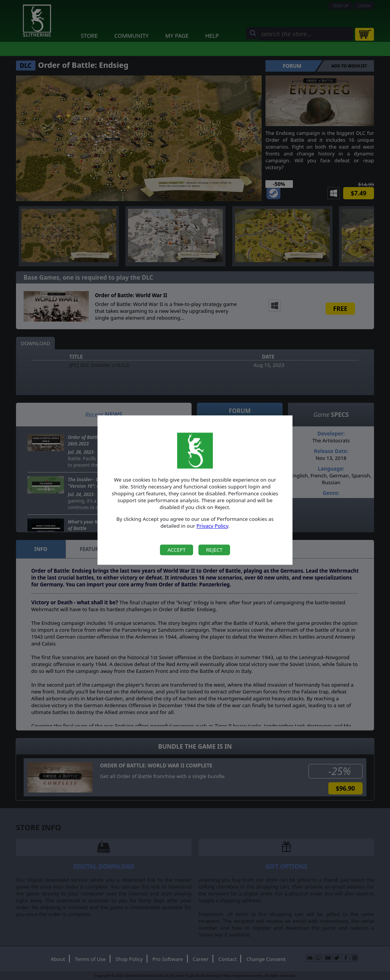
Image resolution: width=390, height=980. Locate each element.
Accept (177, 550)
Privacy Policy (213, 526)
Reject (214, 550)
